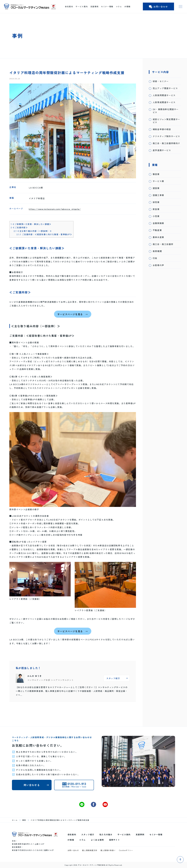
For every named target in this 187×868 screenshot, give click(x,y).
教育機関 (157, 251)
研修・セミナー (161, 81)
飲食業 (156, 209)
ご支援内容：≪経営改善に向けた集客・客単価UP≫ (44, 234)
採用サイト (114, 840)
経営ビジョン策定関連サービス (166, 121)
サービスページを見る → (73, 314)
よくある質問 (97, 840)
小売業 (156, 216)
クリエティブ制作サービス (166, 136)
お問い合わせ (158, 7)
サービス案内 (82, 6)
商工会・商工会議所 (163, 244)
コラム (119, 6)
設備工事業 (158, 195)
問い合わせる (32, 785)
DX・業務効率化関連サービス (166, 111)
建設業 (156, 188)
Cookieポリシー (126, 850)
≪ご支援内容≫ (19, 227)
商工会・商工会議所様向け (166, 143)
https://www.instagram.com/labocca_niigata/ (55, 209)
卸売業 (156, 202)
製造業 (156, 174)
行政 (155, 258)
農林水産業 (158, 237)
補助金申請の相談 (162, 129)
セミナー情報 (107, 6)
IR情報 (127, 6)
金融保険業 (158, 223)
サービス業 (158, 181)
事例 (24, 820)
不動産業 (157, 230)
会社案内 (69, 6)
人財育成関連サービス (164, 102)
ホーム (15, 820)
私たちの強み (106, 834)
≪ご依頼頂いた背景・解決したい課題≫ (31, 224)
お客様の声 (158, 265)
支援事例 (94, 6)
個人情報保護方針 (90, 850)
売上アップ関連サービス (165, 88)
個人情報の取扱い (108, 850)
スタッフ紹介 (88, 834)
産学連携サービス (162, 150)
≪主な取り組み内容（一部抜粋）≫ (33, 231)
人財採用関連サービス (164, 95)
